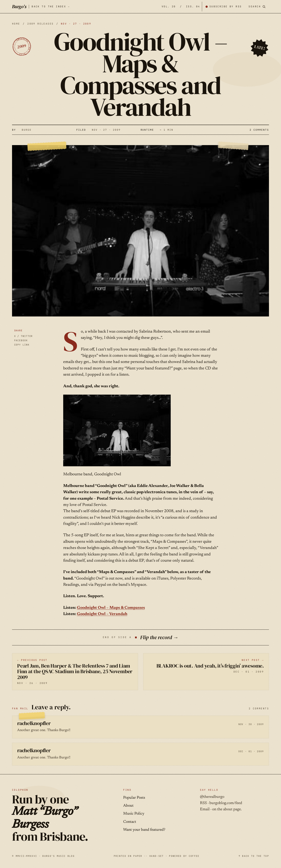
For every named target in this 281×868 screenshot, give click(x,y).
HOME (16, 24)
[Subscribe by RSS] (224, 7)
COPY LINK (22, 345)
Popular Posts (134, 798)
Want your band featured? (144, 830)
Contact (130, 822)
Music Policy (134, 814)
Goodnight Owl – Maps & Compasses (111, 608)
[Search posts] (257, 7)
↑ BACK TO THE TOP (254, 856)
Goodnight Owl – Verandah (102, 614)
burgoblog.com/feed (226, 803)
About (128, 806)
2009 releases (40, 24)
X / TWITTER (24, 336)
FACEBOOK (21, 340)
